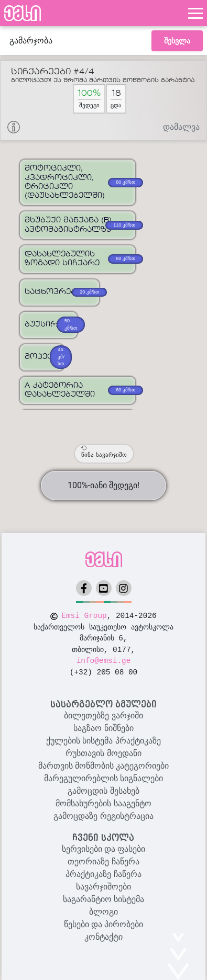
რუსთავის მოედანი (103, 753)
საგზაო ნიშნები (103, 728)
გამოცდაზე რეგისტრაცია (103, 816)
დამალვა (181, 127)
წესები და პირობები (104, 924)
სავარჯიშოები (103, 887)
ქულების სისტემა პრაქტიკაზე (103, 741)
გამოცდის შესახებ (103, 791)
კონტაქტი (103, 937)
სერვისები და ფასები (104, 849)
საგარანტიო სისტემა (103, 899)
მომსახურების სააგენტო (103, 803)
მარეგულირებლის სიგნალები (103, 778)
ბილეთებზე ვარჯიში (103, 716)
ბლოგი (103, 912)
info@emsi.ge (104, 661)
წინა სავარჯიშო (104, 452)
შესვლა (177, 41)
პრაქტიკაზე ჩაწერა (103, 874)
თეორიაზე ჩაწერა (103, 861)
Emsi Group (84, 616)
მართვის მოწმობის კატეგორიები (104, 766)
